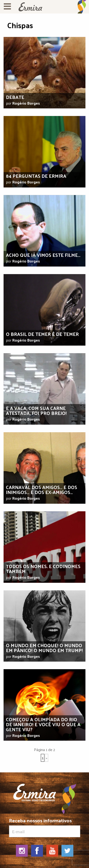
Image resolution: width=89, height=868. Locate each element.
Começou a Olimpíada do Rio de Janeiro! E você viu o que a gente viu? (43, 724)
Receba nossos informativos (45, 828)
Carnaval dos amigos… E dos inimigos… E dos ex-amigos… (42, 490)
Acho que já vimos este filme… (43, 255)
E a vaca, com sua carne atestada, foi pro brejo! (36, 411)
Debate (15, 97)
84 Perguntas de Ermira (36, 176)
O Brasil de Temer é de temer (42, 334)
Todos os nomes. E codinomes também (43, 569)
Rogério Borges (26, 103)
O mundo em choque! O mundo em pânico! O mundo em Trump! (44, 648)
